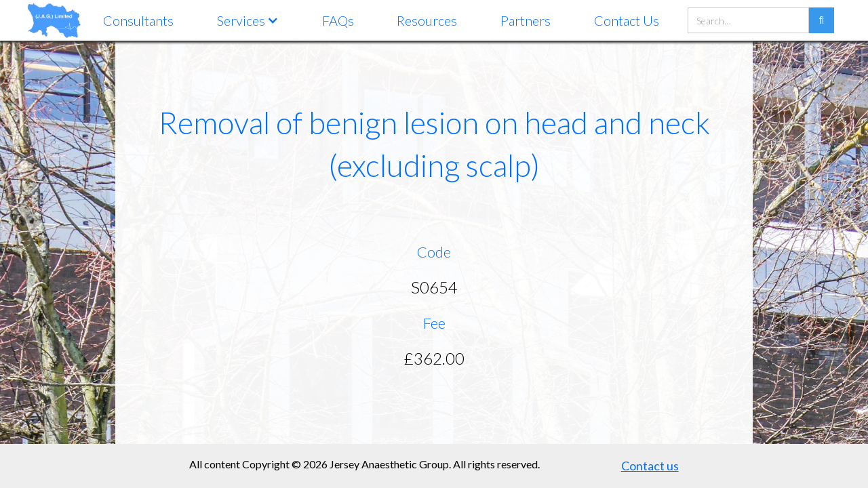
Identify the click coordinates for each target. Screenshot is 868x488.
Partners (526, 20)
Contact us (650, 466)
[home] (54, 20)
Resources (427, 20)
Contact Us (627, 20)
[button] (248, 20)
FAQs (338, 20)
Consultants (138, 20)
